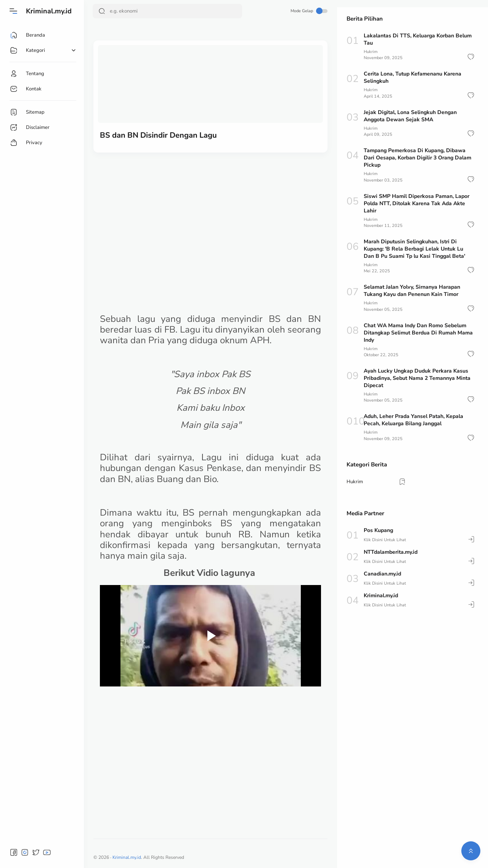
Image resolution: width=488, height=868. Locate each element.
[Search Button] (102, 11)
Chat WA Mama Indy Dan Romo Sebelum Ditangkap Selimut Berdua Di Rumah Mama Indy (418, 333)
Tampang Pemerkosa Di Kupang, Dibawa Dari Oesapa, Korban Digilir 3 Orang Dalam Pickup (417, 158)
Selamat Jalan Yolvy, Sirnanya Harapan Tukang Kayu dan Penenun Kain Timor (412, 291)
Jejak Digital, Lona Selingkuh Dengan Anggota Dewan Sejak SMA (410, 116)
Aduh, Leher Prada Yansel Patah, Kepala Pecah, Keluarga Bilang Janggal (413, 420)
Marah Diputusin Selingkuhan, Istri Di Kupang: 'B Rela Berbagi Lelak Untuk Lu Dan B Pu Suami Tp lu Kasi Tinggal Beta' (414, 249)
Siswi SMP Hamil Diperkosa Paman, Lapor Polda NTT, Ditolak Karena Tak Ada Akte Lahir (417, 203)
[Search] (167, 11)
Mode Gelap (309, 11)
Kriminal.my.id (49, 11)
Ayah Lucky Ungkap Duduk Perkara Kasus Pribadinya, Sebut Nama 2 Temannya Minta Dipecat (417, 378)
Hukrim (371, 52)
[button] (471, 57)
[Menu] (13, 11)
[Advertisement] (210, 217)
